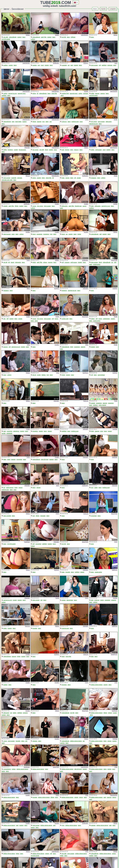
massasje (43, 516)
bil (38, 93)
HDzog (115, 35)
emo (92, 488)
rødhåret (104, 65)
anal (63, 150)
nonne (102, 600)
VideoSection (85, 35)
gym (39, 65)
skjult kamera (7, 234)
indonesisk (18, 262)
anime (34, 93)
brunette (68, 572)
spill (101, 234)
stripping (25, 713)
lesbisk (64, 600)
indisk (93, 93)
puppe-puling (97, 264)
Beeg (28, 289)
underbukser (106, 319)
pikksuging (109, 122)
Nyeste (103, 9)
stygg (81, 122)
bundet (4, 433)
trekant (110, 431)
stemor (81, 797)
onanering (111, 403)
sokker (80, 93)
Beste (95, 9)
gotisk (96, 488)
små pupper (98, 150)
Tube (50, 3)
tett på (34, 375)
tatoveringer (70, 600)
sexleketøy (9, 433)
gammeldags (101, 375)
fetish (72, 347)
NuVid (57, 598)
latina (23, 741)
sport (42, 65)
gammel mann (22, 93)
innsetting (35, 431)
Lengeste (113, 9)
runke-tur (64, 122)
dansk (12, 262)
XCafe (116, 120)
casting (5, 93)
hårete (34, 122)
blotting (44, 375)
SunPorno (85, 373)
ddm (92, 600)
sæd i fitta (44, 37)
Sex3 (116, 63)
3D (53, 178)
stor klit (5, 262)
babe (63, 178)
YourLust (86, 401)
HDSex (28, 35)
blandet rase (78, 206)
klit (9, 262)
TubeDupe (27, 542)
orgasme (67, 262)
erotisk (39, 375)
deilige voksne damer (97, 685)
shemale (20, 178)
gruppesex (39, 234)
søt (11, 713)
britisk (34, 262)
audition (6, 65)
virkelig (76, 797)
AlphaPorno (114, 654)
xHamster (27, 148)
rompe (34, 206)
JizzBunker (56, 63)
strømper (110, 65)
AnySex (86, 232)
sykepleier (107, 600)
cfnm (63, 825)
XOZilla (86, 91)
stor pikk (6, 37)
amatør (79, 178)
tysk (34, 516)
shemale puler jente (7, 180)
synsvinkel (19, 459)
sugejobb (64, 65)
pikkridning (16, 431)
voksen (45, 262)
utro (4, 319)
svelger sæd (65, 319)
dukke (93, 150)
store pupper (94, 65)
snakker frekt (65, 93)
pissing (67, 178)
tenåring (92, 208)
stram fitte (54, 93)
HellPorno (115, 570)
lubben (93, 319)
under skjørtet (102, 405)
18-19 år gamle (6, 39)
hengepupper (22, 150)
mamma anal (5, 490)
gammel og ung (12, 93)
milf (100, 65)
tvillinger (73, 37)
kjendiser (64, 685)
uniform (33, 39)
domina (67, 150)
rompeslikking (7, 769)
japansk (97, 93)
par (69, 65)
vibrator (50, 431)
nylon (72, 150)
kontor (56, 319)
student (19, 37)
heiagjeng (94, 178)
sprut (104, 150)
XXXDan (115, 429)
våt (75, 178)
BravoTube (114, 260)
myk (48, 375)
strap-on (76, 150)
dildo (92, 657)
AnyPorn (86, 63)
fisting (3, 771)
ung (51, 122)
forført (63, 375)
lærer (24, 37)
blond (47, 150)
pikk (115, 262)
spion (13, 234)
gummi (84, 206)
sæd (72, 65)
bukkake (93, 825)
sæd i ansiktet (7, 516)
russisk (16, 150)
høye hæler (18, 122)
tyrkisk (79, 234)
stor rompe (94, 122)
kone (15, 490)
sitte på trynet (45, 459)
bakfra (5, 150)
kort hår (64, 37)
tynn (43, 122)
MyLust (28, 176)
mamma (103, 93)
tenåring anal (75, 122)
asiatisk (35, 65)
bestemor (10, 150)
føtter (5, 459)
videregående (13, 37)
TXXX (28, 260)
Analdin (57, 204)
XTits (87, 120)
